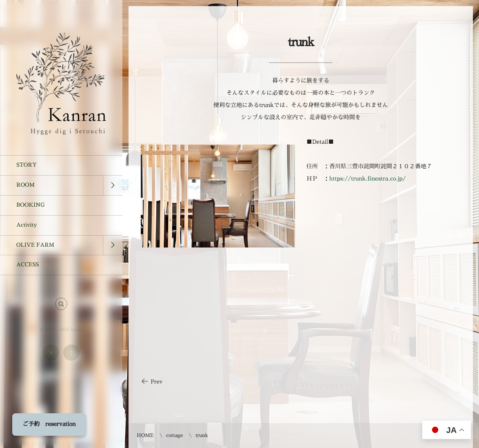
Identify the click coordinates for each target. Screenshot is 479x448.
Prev (152, 382)
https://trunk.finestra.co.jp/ (367, 179)
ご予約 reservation (49, 424)
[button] (61, 307)
